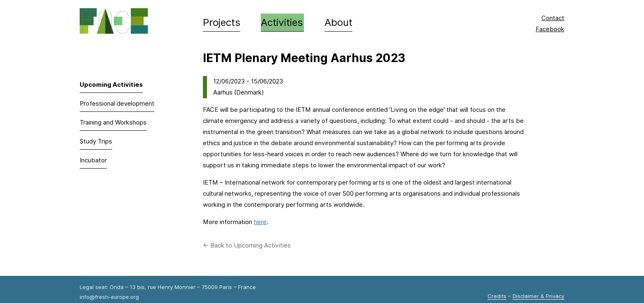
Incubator (93, 160)
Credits (497, 296)
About (338, 22)
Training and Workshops (113, 123)
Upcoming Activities (111, 85)
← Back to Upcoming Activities (247, 245)
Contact (553, 18)
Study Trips (96, 141)
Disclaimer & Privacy (538, 296)
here (260, 222)
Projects (222, 22)
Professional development (117, 104)
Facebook (550, 29)
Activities (282, 22)
